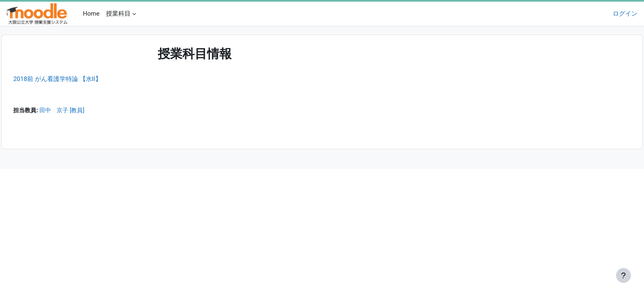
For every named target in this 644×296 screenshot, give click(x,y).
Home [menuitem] (91, 14)
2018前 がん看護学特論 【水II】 (76, 79)
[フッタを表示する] (623, 275)
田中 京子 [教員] (84, 111)
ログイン (625, 14)
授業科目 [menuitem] (118, 14)
